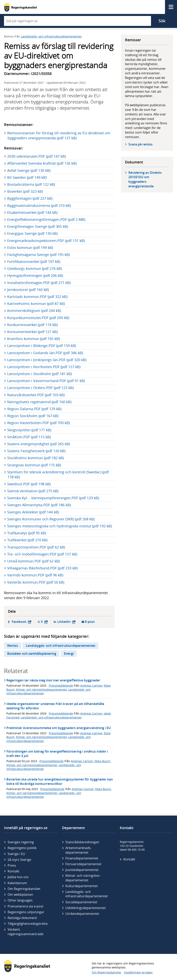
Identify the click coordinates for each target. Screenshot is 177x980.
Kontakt (13, 871)
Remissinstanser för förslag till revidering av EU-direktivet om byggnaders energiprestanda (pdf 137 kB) (59, 135)
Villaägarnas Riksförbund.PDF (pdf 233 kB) (43, 568)
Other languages (20, 900)
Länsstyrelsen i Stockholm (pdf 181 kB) (40, 374)
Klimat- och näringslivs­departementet (83, 878)
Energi (69, 654)
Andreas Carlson (91, 686)
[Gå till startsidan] (20, 7)
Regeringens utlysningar (26, 912)
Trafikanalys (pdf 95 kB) (27, 533)
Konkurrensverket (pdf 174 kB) (33, 325)
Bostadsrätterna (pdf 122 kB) (31, 184)
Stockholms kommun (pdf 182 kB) (36, 458)
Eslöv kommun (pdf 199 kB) (30, 248)
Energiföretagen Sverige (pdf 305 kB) (38, 226)
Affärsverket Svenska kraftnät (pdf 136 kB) (42, 163)
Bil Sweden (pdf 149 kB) (27, 177)
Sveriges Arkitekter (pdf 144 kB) (33, 512)
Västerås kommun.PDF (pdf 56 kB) (36, 582)
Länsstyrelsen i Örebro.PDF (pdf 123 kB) (41, 388)
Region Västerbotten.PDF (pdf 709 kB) (39, 423)
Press (12, 865)
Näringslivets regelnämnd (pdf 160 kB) (39, 402)
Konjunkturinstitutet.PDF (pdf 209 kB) (38, 318)
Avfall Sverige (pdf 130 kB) (29, 170)
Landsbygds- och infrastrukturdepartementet (51, 36)
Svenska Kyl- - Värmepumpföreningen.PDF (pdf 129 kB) (53, 498)
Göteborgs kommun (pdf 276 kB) (35, 268)
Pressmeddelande (61, 686)
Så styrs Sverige (19, 860)
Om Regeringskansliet (24, 889)
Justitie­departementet (82, 870)
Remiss (13, 646)
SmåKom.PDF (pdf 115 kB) (29, 437)
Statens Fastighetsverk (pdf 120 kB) (36, 451)
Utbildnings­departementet (86, 908)
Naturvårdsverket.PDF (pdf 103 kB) (36, 395)
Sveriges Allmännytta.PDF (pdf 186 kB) (39, 505)
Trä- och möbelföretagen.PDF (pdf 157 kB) (42, 554)
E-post (90, 622)
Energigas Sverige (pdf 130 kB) (33, 233)
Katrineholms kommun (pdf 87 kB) (36, 304)
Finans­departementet (82, 858)
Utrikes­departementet (82, 914)
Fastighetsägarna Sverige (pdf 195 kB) (39, 255)
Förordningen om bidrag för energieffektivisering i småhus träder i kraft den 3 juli (57, 754)
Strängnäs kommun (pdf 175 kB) (34, 465)
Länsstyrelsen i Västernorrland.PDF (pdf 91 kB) (46, 381)
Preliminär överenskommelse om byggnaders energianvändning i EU (59, 728)
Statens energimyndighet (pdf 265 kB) (39, 444)
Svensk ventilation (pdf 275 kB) (33, 491)
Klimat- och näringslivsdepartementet (41, 690)
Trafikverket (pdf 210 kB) (27, 540)
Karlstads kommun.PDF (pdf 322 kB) (37, 297)
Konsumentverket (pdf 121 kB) (33, 332)
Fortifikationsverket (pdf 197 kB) (34, 261)
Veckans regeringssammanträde (25, 932)
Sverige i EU (16, 854)
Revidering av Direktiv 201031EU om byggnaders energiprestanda (145, 179)
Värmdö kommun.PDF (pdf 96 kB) (35, 575)
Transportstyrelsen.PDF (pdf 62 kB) (36, 547)
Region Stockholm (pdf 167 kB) (33, 416)
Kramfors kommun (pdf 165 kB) (34, 339)
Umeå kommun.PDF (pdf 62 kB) (34, 561)
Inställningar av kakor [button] (138, 972)
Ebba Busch (102, 761)
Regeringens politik (22, 848)
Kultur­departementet (82, 886)
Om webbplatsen (20, 894)
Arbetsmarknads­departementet (78, 850)
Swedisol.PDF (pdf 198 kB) (29, 484)
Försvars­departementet (83, 864)
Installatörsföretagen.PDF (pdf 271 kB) (39, 283)
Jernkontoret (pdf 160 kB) (28, 290)
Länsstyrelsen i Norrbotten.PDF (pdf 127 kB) (44, 367)
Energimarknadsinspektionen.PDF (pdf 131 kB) (46, 241)
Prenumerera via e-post (25, 906)
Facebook (22, 622)
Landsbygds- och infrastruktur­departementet (87, 894)
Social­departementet (81, 902)
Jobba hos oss (18, 877)
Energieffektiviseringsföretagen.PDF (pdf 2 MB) (46, 219)
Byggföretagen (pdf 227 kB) (30, 198)
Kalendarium (17, 883)
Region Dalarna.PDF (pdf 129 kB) (34, 409)
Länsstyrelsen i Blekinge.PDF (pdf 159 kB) (42, 346)
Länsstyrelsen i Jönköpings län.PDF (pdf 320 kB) (47, 360)
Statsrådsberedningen (82, 842)
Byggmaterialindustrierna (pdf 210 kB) (39, 205)
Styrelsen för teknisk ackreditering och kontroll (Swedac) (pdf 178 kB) (58, 474)
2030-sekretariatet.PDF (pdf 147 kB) (37, 156)
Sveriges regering (21, 842)
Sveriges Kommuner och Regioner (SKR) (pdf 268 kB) (51, 519)
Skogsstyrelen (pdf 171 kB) (29, 430)
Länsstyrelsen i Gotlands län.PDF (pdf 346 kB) (45, 353)
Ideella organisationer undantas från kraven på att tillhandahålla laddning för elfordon (55, 706)
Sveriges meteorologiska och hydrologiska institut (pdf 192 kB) (60, 526)
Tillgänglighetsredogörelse (28, 924)
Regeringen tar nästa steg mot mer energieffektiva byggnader (53, 680)
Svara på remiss (140, 144)
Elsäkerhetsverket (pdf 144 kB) (32, 212)
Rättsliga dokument (22, 918)
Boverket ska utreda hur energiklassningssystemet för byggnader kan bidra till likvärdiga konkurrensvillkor (60, 781)
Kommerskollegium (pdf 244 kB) (34, 311)
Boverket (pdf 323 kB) (25, 191)
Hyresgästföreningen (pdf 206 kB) (35, 275)
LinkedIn (67, 622)
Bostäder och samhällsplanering (32, 654)
